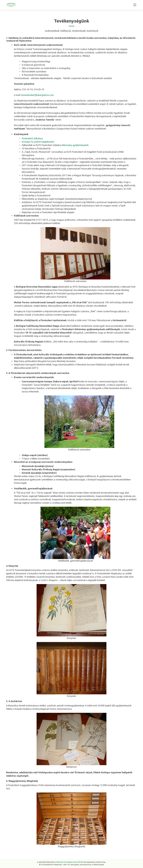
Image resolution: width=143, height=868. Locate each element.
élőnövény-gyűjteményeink (75, 145)
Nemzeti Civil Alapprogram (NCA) (70, 862)
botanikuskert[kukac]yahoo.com (38, 95)
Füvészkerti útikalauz (32, 138)
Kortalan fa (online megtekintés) (38, 142)
